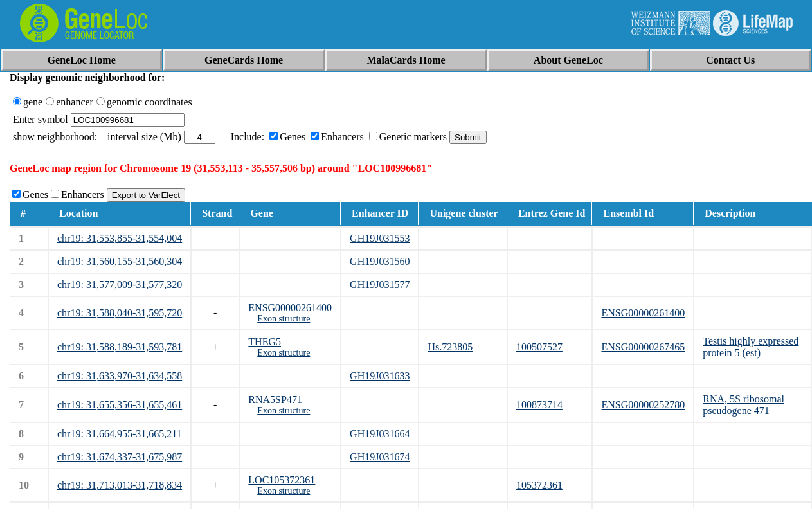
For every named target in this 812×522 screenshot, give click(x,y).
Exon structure (284, 319)
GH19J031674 (380, 457)
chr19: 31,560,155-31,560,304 (120, 261)
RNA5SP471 (275, 400)
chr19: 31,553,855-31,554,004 (120, 238)
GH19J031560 (380, 261)
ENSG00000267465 (643, 347)
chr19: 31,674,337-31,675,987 (120, 457)
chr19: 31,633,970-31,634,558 (120, 376)
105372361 (539, 485)
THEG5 (265, 342)
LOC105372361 (282, 480)
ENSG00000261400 (290, 308)
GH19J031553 (380, 238)
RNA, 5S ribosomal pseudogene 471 (744, 405)
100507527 (539, 347)
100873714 (539, 405)
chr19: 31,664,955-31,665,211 (120, 434)
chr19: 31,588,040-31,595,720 (120, 313)
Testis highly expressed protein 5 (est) (751, 347)
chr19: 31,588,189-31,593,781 (120, 347)
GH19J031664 (380, 434)
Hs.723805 (450, 347)
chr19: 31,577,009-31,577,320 (120, 284)
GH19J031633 (380, 376)
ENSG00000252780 (643, 405)
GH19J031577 (380, 284)
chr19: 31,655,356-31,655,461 (120, 405)
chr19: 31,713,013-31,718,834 (120, 485)
